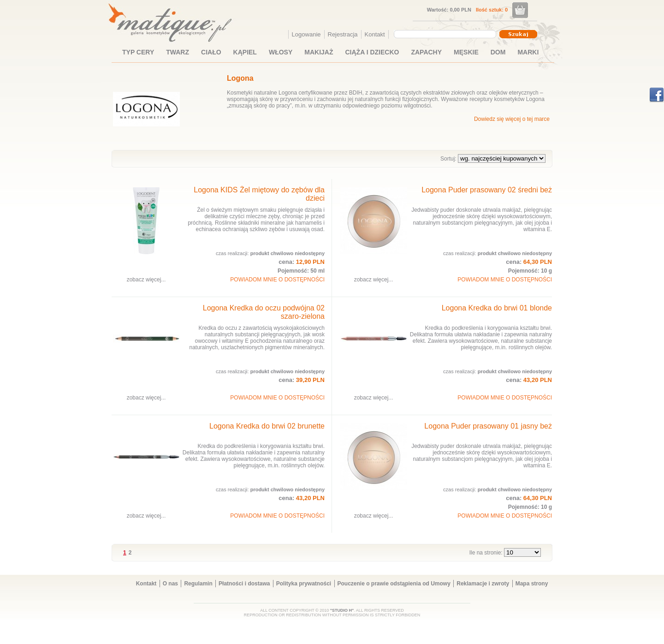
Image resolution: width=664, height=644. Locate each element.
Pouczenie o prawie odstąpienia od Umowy (394, 584)
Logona (240, 78)
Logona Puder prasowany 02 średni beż (487, 190)
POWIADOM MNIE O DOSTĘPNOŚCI (277, 280)
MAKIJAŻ (319, 52)
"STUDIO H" (342, 610)
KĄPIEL (245, 52)
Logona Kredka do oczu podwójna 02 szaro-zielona (264, 312)
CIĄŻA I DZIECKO (372, 52)
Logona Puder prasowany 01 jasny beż (488, 426)
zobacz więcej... (146, 280)
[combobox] (446, 34)
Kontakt (375, 34)
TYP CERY (138, 52)
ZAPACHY (426, 52)
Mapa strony (532, 584)
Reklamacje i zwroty (483, 584)
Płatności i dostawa (244, 584)
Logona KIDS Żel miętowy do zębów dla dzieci (259, 194)
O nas (170, 584)
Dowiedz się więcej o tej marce (512, 119)
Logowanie (306, 34)
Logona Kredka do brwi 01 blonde (497, 308)
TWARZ (178, 52)
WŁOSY (281, 52)
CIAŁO (211, 52)
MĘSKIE (466, 52)
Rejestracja (343, 34)
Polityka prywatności (304, 584)
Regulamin (198, 584)
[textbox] (443, 34)
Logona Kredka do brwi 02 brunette (267, 426)
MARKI (528, 52)
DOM (498, 52)
